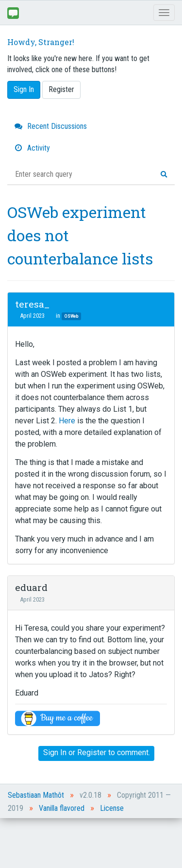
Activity (32, 148)
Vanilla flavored (62, 808)
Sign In (24, 89)
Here (68, 421)
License (112, 808)
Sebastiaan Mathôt (36, 795)
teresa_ (32, 304)
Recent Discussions (51, 126)
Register (61, 89)
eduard (31, 587)
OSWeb (71, 316)
